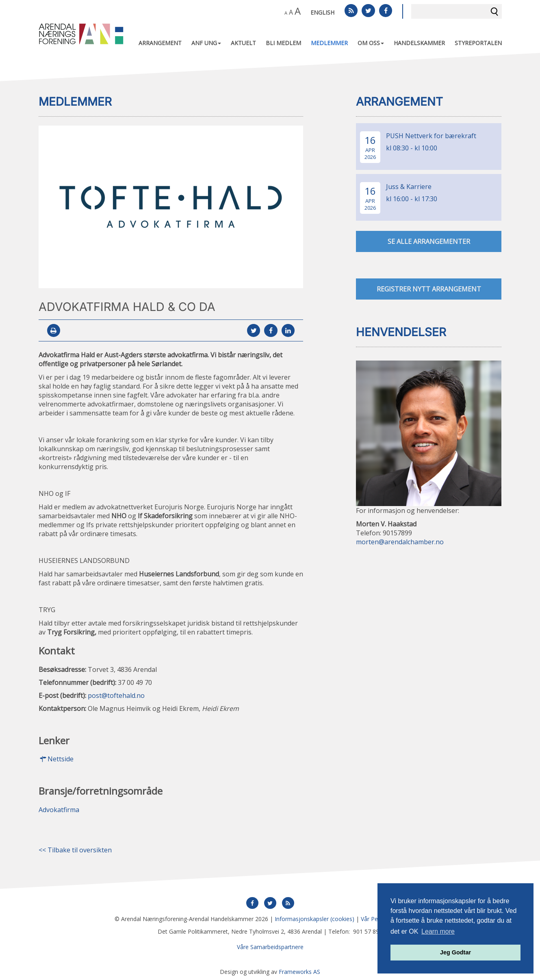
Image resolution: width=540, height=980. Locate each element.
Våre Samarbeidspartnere (270, 947)
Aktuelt (243, 43)
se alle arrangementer (429, 241)
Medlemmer (329, 43)
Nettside (56, 759)
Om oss (371, 43)
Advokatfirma (59, 810)
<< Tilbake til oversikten (75, 850)
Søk (494, 11)
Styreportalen (478, 43)
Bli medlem (283, 43)
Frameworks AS (299, 972)
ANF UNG (206, 43)
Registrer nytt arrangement (429, 289)
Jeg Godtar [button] (455, 952)
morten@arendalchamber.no (400, 542)
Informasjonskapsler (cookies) (314, 919)
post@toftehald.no (116, 695)
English (322, 12)
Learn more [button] (438, 931)
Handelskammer (419, 43)
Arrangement (160, 43)
